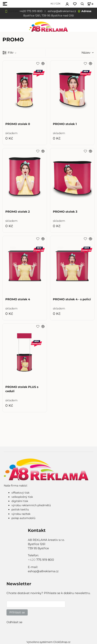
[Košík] (90, 4)
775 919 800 (45, 560)
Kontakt (13, 11)
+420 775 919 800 (31, 11)
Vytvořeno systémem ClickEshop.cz (48, 642)
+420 (32, 560)
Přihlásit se (17, 612)
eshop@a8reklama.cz (62, 11)
